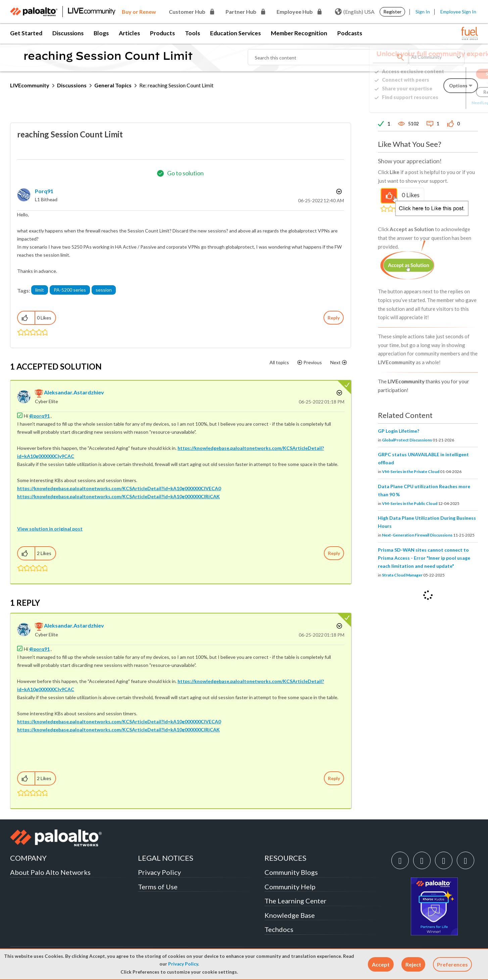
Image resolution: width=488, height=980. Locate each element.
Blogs (101, 33)
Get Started (26, 33)
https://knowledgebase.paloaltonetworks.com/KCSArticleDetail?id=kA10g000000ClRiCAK (118, 496)
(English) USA (355, 12)
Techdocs (279, 929)
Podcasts (350, 33)
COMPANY (28, 858)
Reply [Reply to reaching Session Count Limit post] (334, 318)
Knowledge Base (290, 915)
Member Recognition (299, 33)
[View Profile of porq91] (44, 191)
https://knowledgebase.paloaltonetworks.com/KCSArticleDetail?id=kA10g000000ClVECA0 (119, 488)
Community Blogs (291, 872)
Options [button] (338, 191)
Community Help (290, 887)
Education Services (235, 33)
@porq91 (39, 416)
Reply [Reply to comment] (334, 553)
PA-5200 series (70, 290)
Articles (129, 33)
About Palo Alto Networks (50, 872)
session (104, 290)
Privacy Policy (183, 964)
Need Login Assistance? (448, 103)
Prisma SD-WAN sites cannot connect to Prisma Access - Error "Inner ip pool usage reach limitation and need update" (424, 558)
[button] (381, 964)
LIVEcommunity (30, 85)
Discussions (68, 33)
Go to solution (185, 173)
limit (40, 290)
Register (392, 12)
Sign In (423, 12)
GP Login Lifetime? (399, 431)
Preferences (452, 964)
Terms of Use (158, 887)
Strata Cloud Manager (402, 575)
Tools (192, 33)
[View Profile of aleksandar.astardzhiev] (74, 392)
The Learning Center (296, 901)
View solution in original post (50, 529)
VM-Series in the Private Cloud (411, 472)
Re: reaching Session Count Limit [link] (176, 85)
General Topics (113, 85)
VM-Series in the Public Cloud (410, 503)
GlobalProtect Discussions (407, 440)
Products (162, 33)
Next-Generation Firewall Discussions (417, 535)
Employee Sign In (458, 12)
